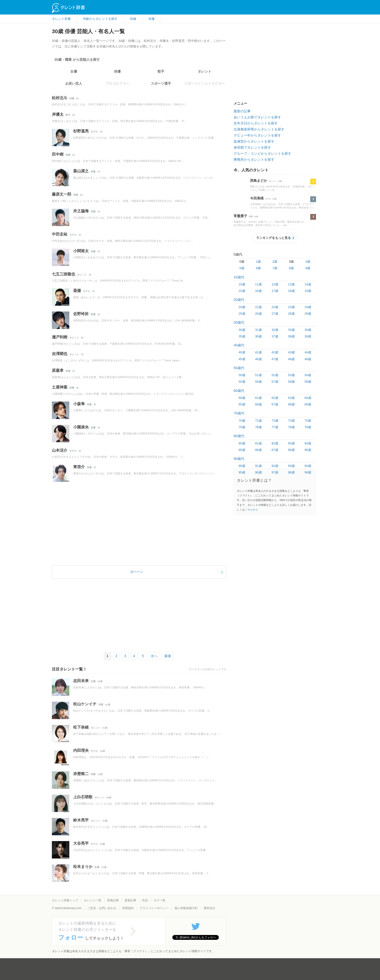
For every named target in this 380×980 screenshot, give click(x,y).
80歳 (242, 443)
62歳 (275, 398)
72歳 (275, 421)
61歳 (258, 398)
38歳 (291, 336)
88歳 (291, 450)
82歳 (275, 443)
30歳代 (239, 322)
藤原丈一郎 (62, 194)
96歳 (258, 472)
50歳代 (239, 368)
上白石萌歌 (83, 797)
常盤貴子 (240, 216)
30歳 (242, 330)
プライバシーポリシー (154, 908)
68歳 (291, 404)
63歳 (291, 398)
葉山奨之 (81, 171)
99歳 (308, 472)
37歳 (275, 336)
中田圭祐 (60, 234)
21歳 (258, 307)
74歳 (308, 421)
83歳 (291, 443)
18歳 (291, 291)
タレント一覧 (93, 900)
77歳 (275, 427)
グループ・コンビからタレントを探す (262, 153)
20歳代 (239, 300)
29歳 (308, 314)
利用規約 (128, 908)
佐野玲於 (81, 314)
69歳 (308, 404)
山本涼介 (60, 450)
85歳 (242, 450)
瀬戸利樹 (60, 337)
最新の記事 (242, 111)
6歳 (258, 268)
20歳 (242, 307)
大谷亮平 (81, 843)
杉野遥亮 (81, 131)
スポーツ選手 (161, 84)
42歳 (275, 352)
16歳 (258, 291)
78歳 (291, 427)
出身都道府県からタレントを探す (259, 129)
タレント (205, 71)
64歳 (308, 398)
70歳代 (239, 413)
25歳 (242, 314)
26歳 (258, 314)
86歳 (258, 450)
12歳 (275, 284)
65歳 (242, 404)
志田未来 (81, 681)
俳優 (117, 71)
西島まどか (259, 181)
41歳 (258, 352)
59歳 (308, 382)
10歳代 (239, 277)
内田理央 (81, 750)
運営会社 (209, 908)
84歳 (308, 443)
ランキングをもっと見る (273, 238)
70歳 (242, 421)
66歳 (258, 404)
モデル (94, 132)
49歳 (308, 359)
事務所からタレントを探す (254, 160)
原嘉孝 (58, 370)
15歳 (242, 291)
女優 (74, 71)
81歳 (258, 443)
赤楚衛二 (81, 774)
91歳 (258, 466)
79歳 (308, 427)
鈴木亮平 (81, 820)
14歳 (308, 284)
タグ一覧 (159, 900)
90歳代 (239, 459)
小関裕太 (81, 251)
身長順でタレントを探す (252, 147)
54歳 (308, 375)
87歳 (275, 450)
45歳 (242, 359)
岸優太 (58, 114)
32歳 (275, 330)
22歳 (275, 307)
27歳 (275, 314)
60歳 (242, 398)
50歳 (242, 375)
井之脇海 (81, 211)
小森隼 (79, 404)
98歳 (291, 472)
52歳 (275, 375)
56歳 (258, 382)
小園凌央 (81, 427)
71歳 (258, 421)
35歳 (242, 336)
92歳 (275, 466)
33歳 (291, 330)
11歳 (258, 284)
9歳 (308, 268)
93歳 (291, 466)
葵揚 (77, 291)
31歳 (258, 330)
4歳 (308, 262)
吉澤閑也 (60, 354)
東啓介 (79, 467)
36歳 (258, 336)
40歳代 (239, 345)
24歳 (308, 307)
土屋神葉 (60, 387)
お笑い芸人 (74, 84)
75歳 (242, 427)
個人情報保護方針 (186, 908)
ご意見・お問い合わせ (102, 908)
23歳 (291, 307)
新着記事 (113, 900)
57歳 (275, 382)
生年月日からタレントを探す (256, 123)
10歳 (242, 284)
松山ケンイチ (85, 704)
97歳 (275, 472)
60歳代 (239, 391)
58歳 (291, 382)
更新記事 (130, 900)
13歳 (291, 284)
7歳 (275, 268)
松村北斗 (60, 98)
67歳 (275, 404)
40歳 (242, 352)
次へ (154, 656)
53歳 (291, 375)
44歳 (308, 352)
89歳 (308, 450)
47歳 (275, 359)
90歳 (242, 466)
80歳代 (239, 436)
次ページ (137, 572)
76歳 (258, 427)
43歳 (291, 352)
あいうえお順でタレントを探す (257, 117)
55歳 (242, 382)
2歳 (275, 262)
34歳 (308, 330)
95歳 (242, 472)
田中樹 (58, 154)
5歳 (242, 268)
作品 (145, 900)
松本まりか (83, 867)
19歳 (308, 291)
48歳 (291, 359)
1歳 (258, 262)
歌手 (161, 71)
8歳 (291, 268)
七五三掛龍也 (63, 274)
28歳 (291, 314)
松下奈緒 (81, 727)
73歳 (291, 421)
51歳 (258, 375)
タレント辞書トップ (65, 900)
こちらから (251, 509)
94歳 (308, 466)
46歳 (258, 359)
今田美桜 (257, 198)
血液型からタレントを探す (254, 141)
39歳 (308, 336)
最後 (168, 656)
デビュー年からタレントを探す (257, 135)
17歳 (275, 291)
